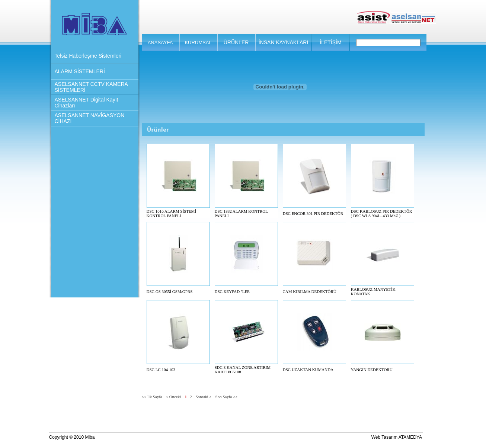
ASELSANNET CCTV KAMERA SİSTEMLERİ (91, 87)
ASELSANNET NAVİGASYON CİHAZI (90, 118)
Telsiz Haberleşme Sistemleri (88, 56)
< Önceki (174, 397)
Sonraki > (203, 397)
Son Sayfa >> (227, 397)
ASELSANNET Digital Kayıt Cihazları (87, 103)
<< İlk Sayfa (152, 397)
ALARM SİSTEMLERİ (80, 71)
